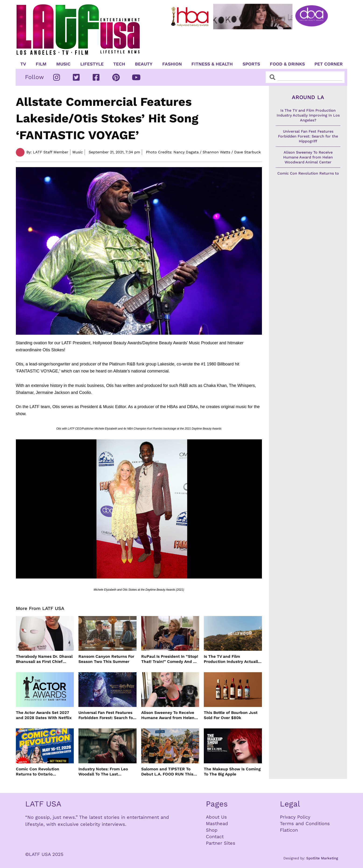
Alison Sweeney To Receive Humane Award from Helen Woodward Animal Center (168, 715)
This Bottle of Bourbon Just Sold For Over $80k (231, 715)
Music (63, 64)
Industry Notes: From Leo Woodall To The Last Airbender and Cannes (103, 772)
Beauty (144, 64)
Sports (251, 64)
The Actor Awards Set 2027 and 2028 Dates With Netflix (44, 715)
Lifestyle (92, 64)
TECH (119, 64)
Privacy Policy (295, 817)
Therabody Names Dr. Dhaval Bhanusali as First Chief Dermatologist (44, 659)
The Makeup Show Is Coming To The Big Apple (232, 772)
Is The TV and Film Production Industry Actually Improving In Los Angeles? (232, 659)
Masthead (217, 823)
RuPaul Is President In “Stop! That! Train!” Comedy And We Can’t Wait (170, 659)
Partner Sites (221, 843)
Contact (215, 837)
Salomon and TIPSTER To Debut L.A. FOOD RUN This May (167, 772)
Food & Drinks (287, 64)
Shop (212, 830)
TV (23, 64)
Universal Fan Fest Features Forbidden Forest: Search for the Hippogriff (106, 715)
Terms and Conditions (305, 823)
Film (41, 64)
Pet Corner (329, 64)
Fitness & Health (212, 64)
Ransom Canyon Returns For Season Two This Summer (106, 659)
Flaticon (289, 830)
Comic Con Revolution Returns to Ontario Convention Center (38, 772)
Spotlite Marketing (322, 858)
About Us (216, 817)
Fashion (172, 64)
